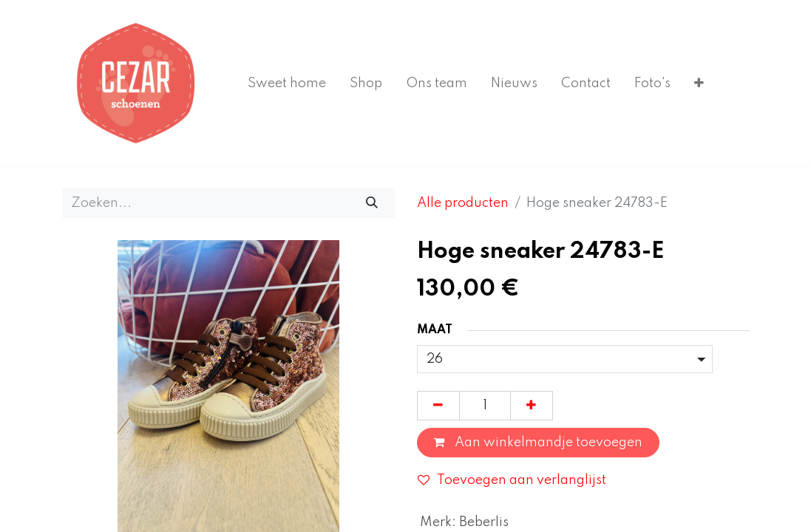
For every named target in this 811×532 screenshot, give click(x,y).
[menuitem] (287, 83)
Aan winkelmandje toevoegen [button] (538, 443)
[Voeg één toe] (532, 406)
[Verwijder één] (438, 406)
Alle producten (463, 203)
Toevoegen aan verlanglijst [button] (512, 480)
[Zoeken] (371, 203)
